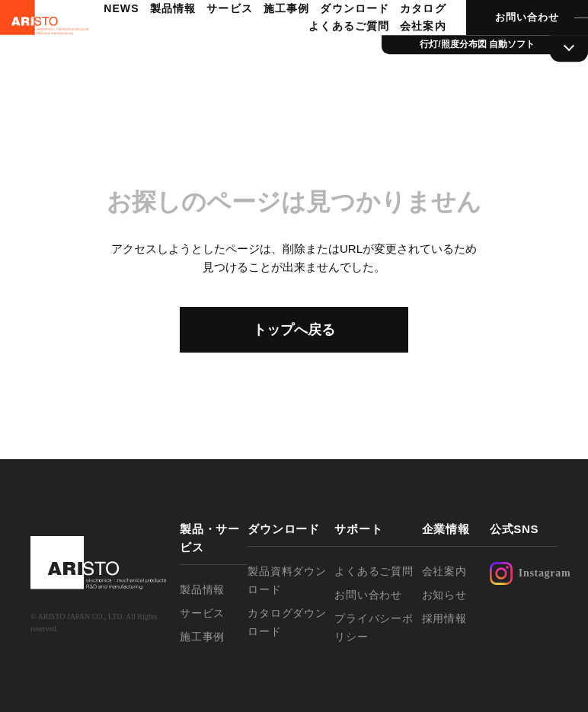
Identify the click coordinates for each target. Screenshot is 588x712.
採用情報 (444, 618)
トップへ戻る (294, 330)
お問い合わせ (506, 49)
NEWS (163, 40)
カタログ (257, 58)
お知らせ (444, 595)
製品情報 (213, 40)
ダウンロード (392, 40)
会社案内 (403, 58)
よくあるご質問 (331, 58)
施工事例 (324, 40)
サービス (269, 40)
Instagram (524, 573)
